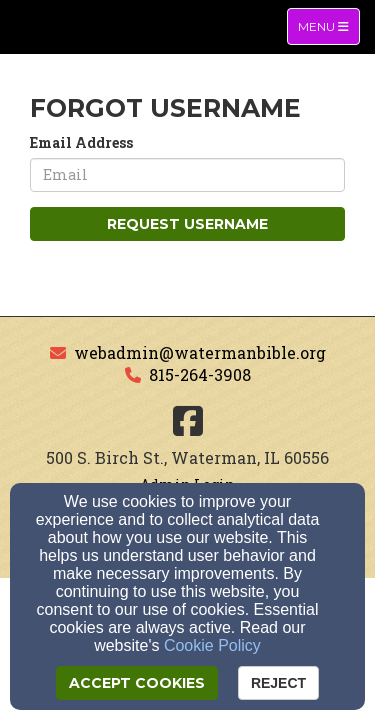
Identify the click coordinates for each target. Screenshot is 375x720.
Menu (328, 25)
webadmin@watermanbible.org (200, 352)
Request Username (187, 224)
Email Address (81, 142)
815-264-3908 (200, 374)
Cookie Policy (212, 645)
